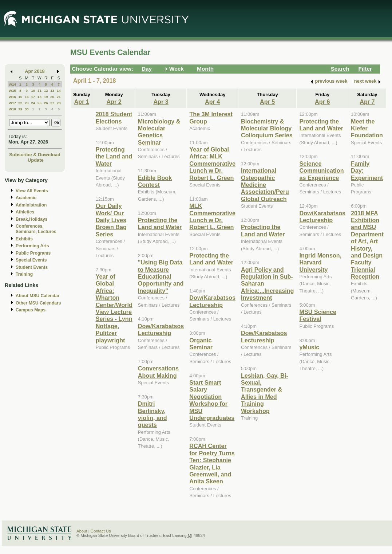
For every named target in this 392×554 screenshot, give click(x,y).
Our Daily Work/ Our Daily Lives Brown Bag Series (111, 220)
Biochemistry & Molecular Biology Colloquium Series (267, 128)
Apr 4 (212, 102)
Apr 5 (267, 102)
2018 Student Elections (114, 117)
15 (20, 97)
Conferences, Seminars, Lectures (36, 229)
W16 (12, 97)
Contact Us (101, 531)
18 (39, 97)
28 (59, 103)
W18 (12, 109)
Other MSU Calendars (38, 303)
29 (20, 109)
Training (24, 274)
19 (46, 97)
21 (59, 97)
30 (27, 109)
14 (59, 91)
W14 (12, 84)
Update (36, 160)
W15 (12, 91)
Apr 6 (322, 102)
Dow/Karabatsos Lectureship (161, 329)
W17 (12, 103)
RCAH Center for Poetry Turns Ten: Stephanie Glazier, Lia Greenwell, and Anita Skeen (212, 463)
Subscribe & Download (35, 155)
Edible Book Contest (155, 181)
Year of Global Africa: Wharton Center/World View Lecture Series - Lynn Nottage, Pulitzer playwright (114, 308)
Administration (31, 205)
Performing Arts (32, 246)
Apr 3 (161, 102)
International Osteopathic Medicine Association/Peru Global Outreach (265, 185)
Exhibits (24, 239)
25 (39, 103)
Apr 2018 (35, 71)
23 (27, 103)
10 (33, 91)
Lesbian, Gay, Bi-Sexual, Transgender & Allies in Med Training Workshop (265, 393)
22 (20, 103)
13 (52, 91)
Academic (26, 198)
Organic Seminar (201, 344)
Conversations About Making (158, 372)
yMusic (309, 347)
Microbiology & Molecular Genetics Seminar (159, 132)
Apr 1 (82, 102)
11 (39, 91)
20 (52, 97)
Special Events (31, 260)
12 (46, 91)
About (82, 531)
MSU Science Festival (318, 315)
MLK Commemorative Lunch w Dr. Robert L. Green (212, 216)
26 (46, 103)
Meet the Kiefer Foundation (367, 128)
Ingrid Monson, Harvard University (320, 262)
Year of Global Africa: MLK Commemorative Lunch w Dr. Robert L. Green (212, 164)
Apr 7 (367, 102)
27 (52, 103)
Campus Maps (31, 310)
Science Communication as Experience (321, 171)
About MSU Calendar (37, 296)
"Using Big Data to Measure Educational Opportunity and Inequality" (161, 276)
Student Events (32, 267)
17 (33, 97)
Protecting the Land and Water (114, 156)
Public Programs (33, 253)
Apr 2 (114, 102)
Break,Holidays (32, 219)
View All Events (32, 191)
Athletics (25, 212)
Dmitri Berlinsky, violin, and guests (153, 414)
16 (27, 97)
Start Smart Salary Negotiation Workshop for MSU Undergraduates (212, 400)
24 (33, 103)
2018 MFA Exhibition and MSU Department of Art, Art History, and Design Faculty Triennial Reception (367, 245)
